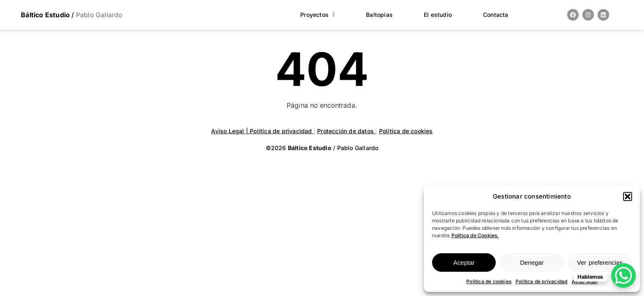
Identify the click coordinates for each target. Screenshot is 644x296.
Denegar (532, 262)
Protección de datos (346, 131)
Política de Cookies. (475, 235)
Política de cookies (489, 281)
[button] (628, 197)
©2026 (299, 148)
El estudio (438, 15)
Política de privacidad (541, 281)
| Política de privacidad (280, 131)
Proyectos (317, 15)
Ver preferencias (600, 262)
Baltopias (379, 15)
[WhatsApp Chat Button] (623, 275)
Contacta (496, 15)
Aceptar (464, 262)
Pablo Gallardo (99, 15)
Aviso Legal (228, 131)
